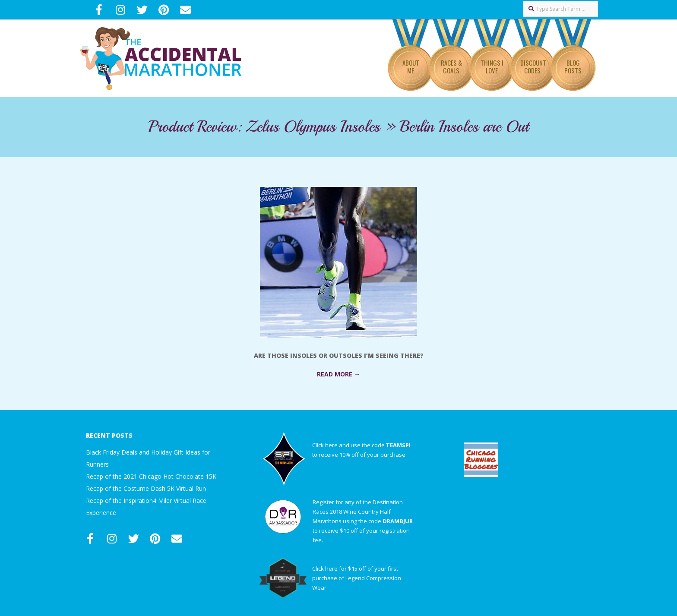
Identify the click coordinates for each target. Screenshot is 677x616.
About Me (411, 66)
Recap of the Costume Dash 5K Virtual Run (146, 488)
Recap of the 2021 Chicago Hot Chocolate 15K (151, 476)
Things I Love (492, 66)
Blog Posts (573, 66)
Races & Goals (451, 66)
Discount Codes (533, 66)
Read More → (338, 374)
